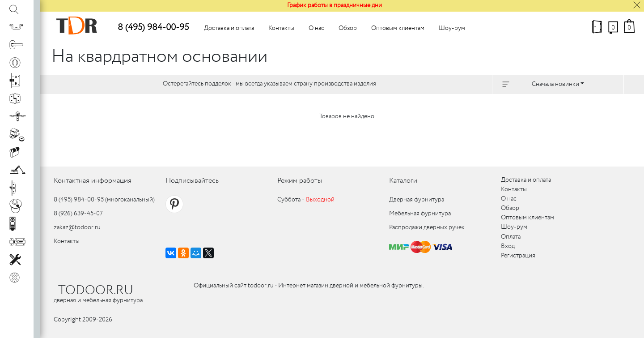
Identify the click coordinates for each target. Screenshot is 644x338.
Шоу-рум (452, 28)
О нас (316, 28)
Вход (508, 246)
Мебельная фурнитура (420, 214)
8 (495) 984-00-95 (153, 28)
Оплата (511, 237)
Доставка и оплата (229, 28)
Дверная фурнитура (417, 200)
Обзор (348, 28)
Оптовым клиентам (398, 28)
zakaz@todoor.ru (77, 227)
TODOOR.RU (96, 291)
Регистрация (518, 256)
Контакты (281, 28)
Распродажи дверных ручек (427, 227)
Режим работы (300, 181)
